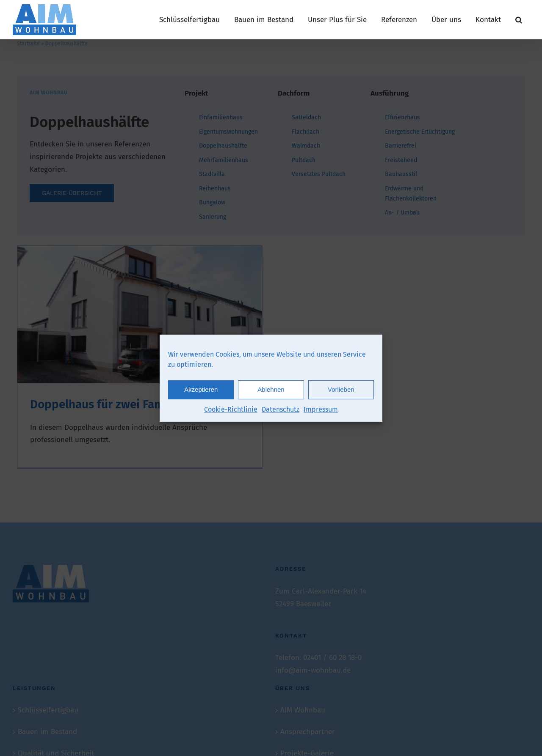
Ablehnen (271, 393)
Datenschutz (281, 412)
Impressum (321, 412)
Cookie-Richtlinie (231, 412)
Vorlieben (341, 393)
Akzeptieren (201, 393)
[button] (519, 20)
